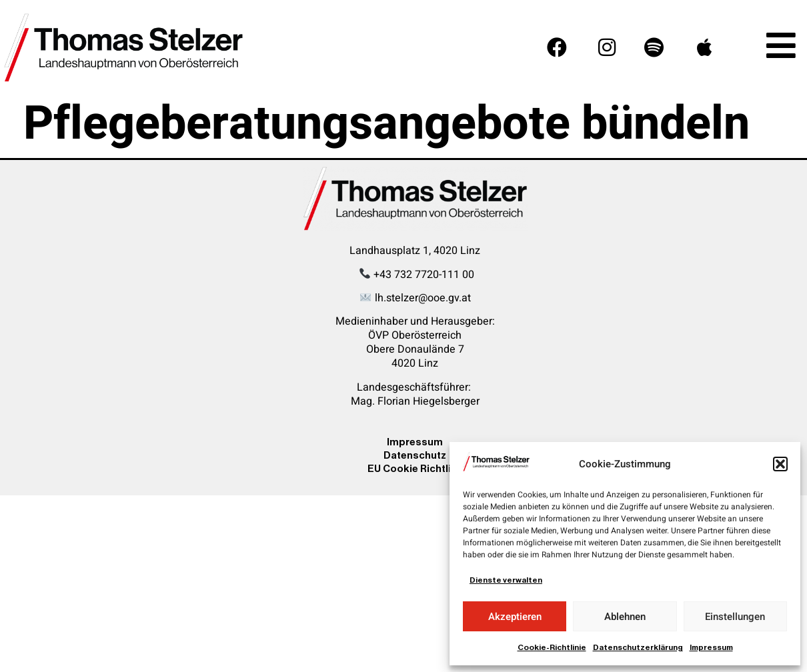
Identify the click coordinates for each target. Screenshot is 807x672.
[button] (780, 464)
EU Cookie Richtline (415, 468)
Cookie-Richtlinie (552, 647)
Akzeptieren (515, 617)
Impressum (711, 647)
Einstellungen (735, 617)
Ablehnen (625, 617)
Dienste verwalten (506, 580)
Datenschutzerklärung (638, 647)
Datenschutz (415, 455)
